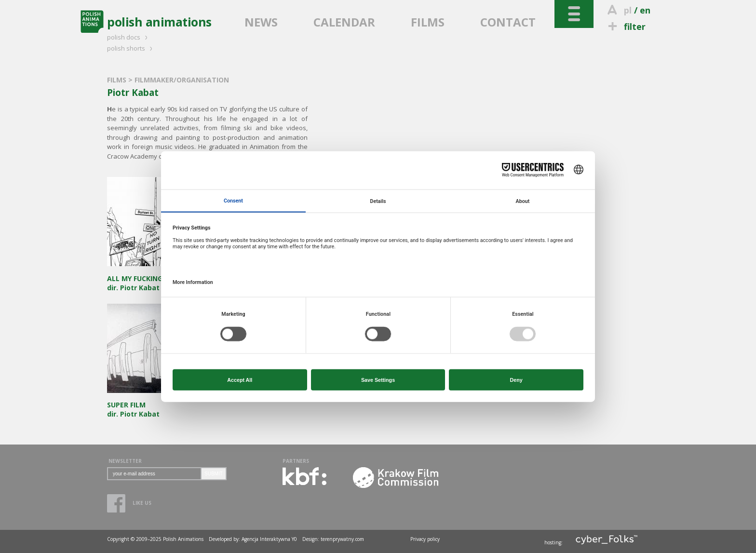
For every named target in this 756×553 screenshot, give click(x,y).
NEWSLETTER (125, 461)
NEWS (261, 22)
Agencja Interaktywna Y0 (269, 539)
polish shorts (131, 48)
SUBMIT (214, 474)
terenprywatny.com (342, 539)
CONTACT (508, 22)
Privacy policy (425, 539)
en (645, 10)
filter (625, 27)
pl (628, 10)
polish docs (129, 37)
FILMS (428, 22)
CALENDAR (344, 22)
